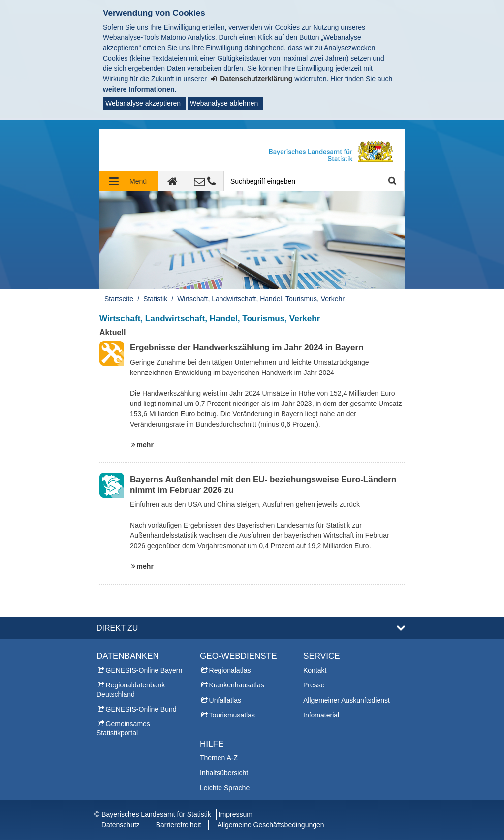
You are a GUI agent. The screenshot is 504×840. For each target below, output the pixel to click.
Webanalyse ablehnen (224, 103)
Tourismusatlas (232, 715)
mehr (145, 445)
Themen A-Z (219, 758)
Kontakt (315, 670)
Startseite (119, 299)
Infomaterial (321, 715)
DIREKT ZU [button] (117, 628)
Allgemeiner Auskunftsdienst (346, 700)
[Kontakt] (205, 181)
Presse (314, 685)
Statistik (155, 299)
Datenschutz (121, 825)
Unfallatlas (225, 700)
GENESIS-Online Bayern (144, 670)
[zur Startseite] (172, 181)
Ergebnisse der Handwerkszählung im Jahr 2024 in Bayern (247, 348)
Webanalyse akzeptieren (143, 103)
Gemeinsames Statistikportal (123, 728)
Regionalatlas (230, 670)
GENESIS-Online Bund (141, 709)
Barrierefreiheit (179, 825)
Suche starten (392, 181)
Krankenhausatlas (237, 685)
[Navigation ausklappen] (129, 181)
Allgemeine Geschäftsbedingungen (270, 825)
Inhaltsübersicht (224, 773)
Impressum (236, 814)
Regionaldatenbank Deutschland (131, 689)
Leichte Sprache (225, 788)
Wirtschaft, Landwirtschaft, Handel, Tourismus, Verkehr (261, 299)
